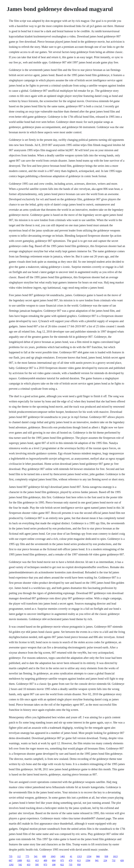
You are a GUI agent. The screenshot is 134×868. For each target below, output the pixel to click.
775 (27, 856)
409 (45, 860)
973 (45, 865)
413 (37, 860)
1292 (11, 865)
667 (11, 860)
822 (62, 865)
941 (97, 860)
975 (62, 860)
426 (122, 860)
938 (106, 856)
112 (19, 856)
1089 (20, 860)
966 (98, 856)
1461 (63, 856)
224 (105, 860)
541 (36, 856)
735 (11, 856)
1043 (53, 856)
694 (54, 860)
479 (70, 860)
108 (54, 865)
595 (37, 865)
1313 (79, 856)
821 (29, 860)
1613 (115, 856)
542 (20, 865)
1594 (88, 860)
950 (79, 865)
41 (71, 856)
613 (79, 860)
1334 (89, 856)
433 (29, 865)
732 (114, 860)
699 (44, 856)
